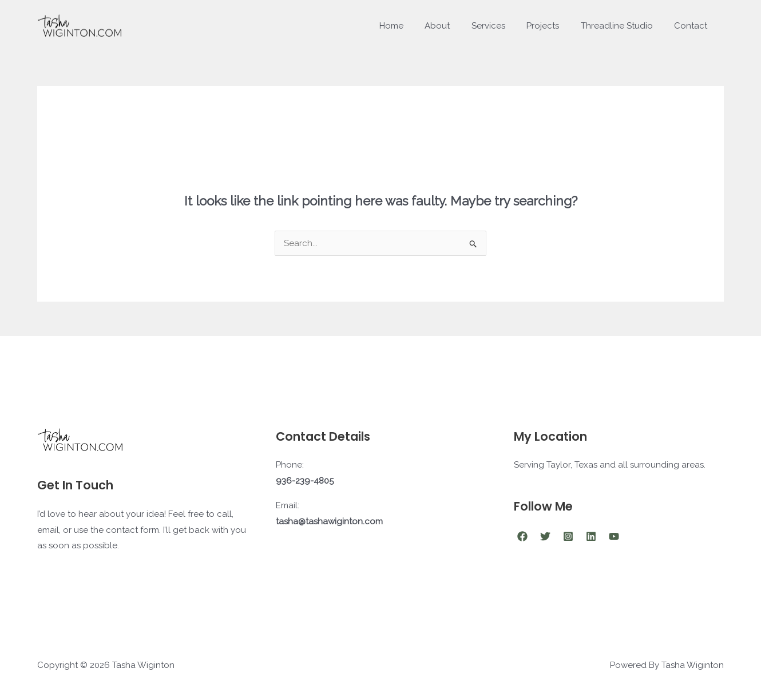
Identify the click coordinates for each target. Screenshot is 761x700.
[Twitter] (545, 536)
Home (415, 26)
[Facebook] (522, 536)
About (457, 26)
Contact (693, 26)
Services (503, 26)
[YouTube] (614, 536)
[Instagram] (568, 536)
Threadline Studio (623, 26)
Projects (554, 26)
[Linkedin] (591, 536)
